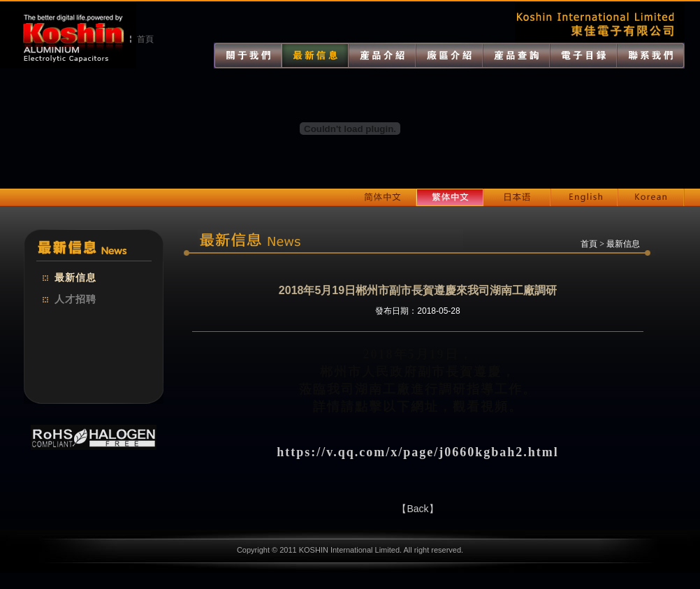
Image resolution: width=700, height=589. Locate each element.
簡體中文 (383, 198)
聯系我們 (651, 56)
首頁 (145, 39)
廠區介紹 (449, 56)
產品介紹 (382, 56)
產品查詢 (516, 56)
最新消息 (315, 56)
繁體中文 (450, 198)
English (584, 198)
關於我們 (248, 56)
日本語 (517, 198)
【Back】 (417, 509)
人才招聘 (75, 299)
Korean (651, 198)
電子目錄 (583, 56)
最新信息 (75, 278)
